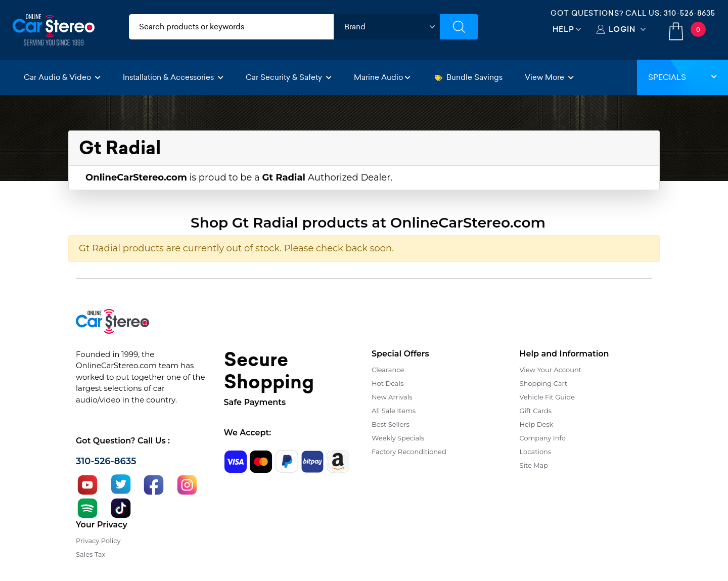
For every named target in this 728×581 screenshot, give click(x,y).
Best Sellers (391, 424)
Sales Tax (90, 554)
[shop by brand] (387, 27)
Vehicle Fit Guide (548, 397)
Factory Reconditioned (409, 452)
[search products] (231, 27)
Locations (536, 452)
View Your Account (551, 370)
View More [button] (549, 77)
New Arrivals (392, 397)
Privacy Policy (98, 541)
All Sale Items (394, 411)
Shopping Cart (544, 383)
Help (563, 29)
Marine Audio (382, 77)
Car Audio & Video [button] (62, 77)
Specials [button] (682, 77)
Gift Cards (536, 411)
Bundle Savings (469, 77)
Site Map (534, 465)
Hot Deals (388, 383)
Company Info (543, 438)
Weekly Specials (398, 438)
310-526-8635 (690, 13)
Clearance (388, 370)
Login (622, 29)
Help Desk (537, 424)
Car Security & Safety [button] (289, 77)
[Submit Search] (459, 27)
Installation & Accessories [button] (173, 77)
